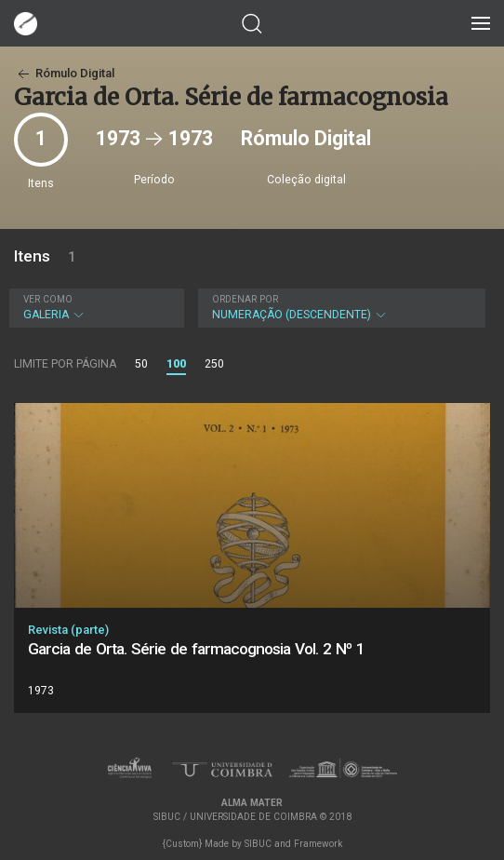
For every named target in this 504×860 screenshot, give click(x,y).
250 (214, 364)
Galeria (94, 308)
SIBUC (258, 844)
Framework (318, 844)
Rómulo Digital (64, 73)
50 (141, 364)
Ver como (48, 299)
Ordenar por (245, 299)
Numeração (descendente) (340, 308)
